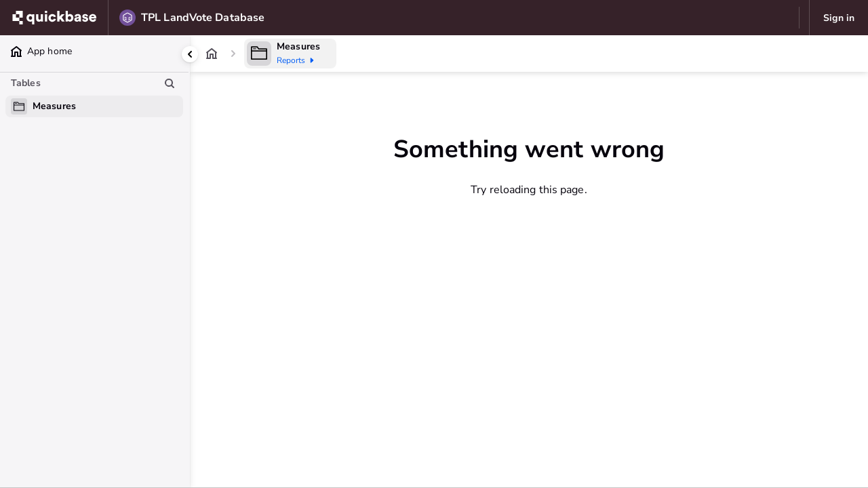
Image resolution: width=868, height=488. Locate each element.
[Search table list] (170, 83)
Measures (298, 46)
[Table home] (259, 54)
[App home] (212, 54)
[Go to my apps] (57, 18)
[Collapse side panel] (190, 54)
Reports (298, 60)
